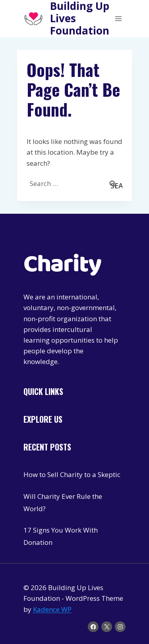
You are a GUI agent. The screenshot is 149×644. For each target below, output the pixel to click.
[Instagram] (120, 627)
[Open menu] (118, 18)
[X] (107, 627)
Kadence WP (52, 609)
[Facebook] (93, 627)
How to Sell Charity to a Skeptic (72, 474)
